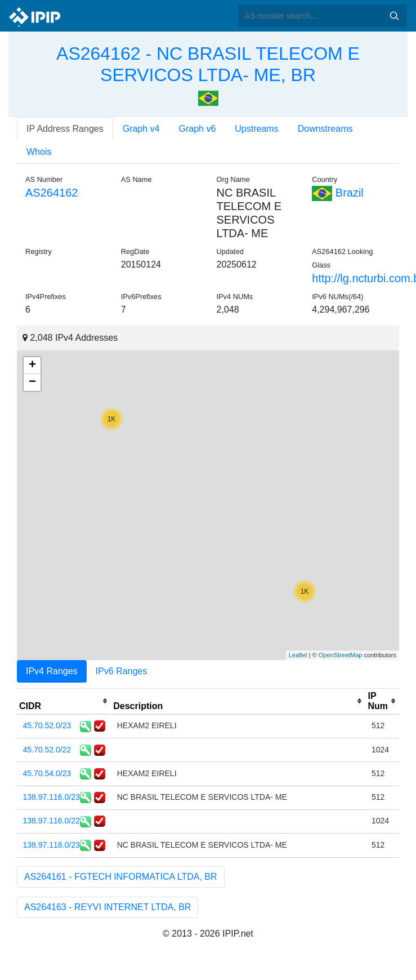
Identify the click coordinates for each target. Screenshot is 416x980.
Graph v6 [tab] (198, 129)
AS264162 (52, 193)
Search (394, 16)
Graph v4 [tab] (141, 129)
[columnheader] (64, 701)
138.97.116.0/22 (52, 821)
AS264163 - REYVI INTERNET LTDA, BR (108, 907)
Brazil (338, 193)
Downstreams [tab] (325, 129)
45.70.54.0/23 (47, 773)
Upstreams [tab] (256, 129)
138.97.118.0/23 (52, 845)
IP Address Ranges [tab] (65, 129)
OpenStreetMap (341, 655)
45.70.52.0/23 (47, 725)
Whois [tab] (39, 152)
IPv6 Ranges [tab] (122, 671)
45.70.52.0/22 (47, 750)
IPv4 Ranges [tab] (52, 671)
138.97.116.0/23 (52, 797)
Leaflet (298, 655)
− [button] (32, 382)
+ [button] (32, 366)
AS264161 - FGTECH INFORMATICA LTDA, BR (121, 877)
